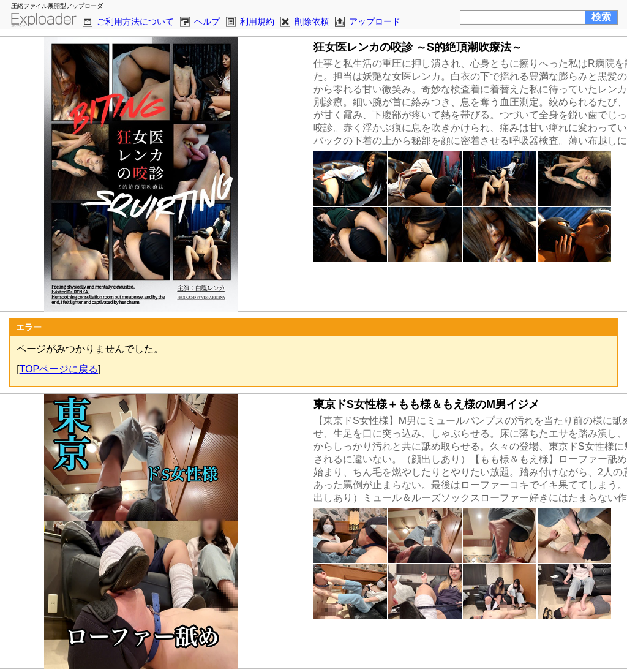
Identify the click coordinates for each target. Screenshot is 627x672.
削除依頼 (312, 21)
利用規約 (257, 21)
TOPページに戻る (59, 369)
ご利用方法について (135, 21)
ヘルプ (207, 21)
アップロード (375, 21)
